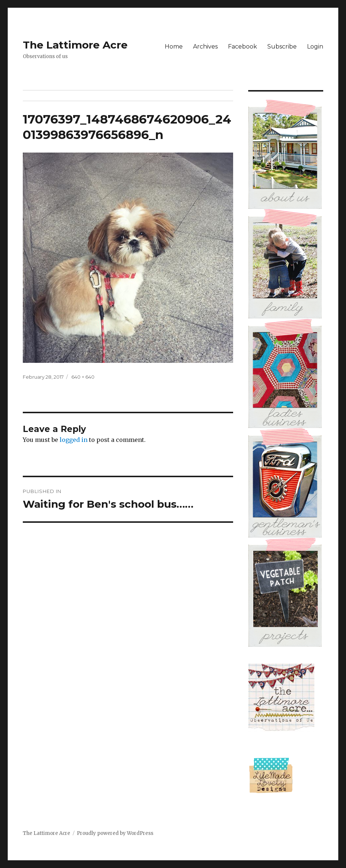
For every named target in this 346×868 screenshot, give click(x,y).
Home (174, 47)
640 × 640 (83, 377)
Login (315, 47)
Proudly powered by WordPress (115, 833)
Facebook (242, 47)
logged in (74, 440)
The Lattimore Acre (75, 45)
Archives (205, 47)
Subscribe (282, 47)
